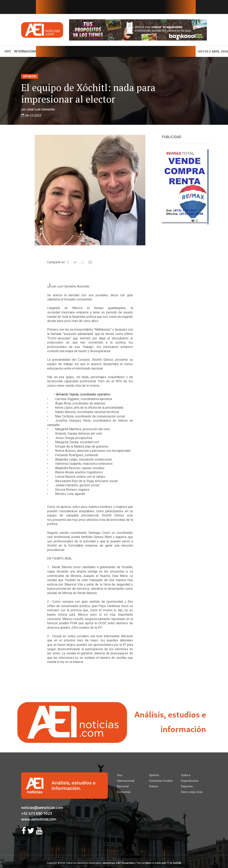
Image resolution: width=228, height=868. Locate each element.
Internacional (26, 51)
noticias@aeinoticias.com (42, 807)
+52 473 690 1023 (37, 813)
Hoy (9, 51)
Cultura (186, 775)
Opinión (30, 76)
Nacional (123, 786)
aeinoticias (109, 863)
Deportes (187, 786)
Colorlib (177, 863)
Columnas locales (161, 781)
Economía (124, 792)
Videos (154, 786)
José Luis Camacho (41, 109)
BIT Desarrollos (126, 863)
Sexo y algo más (192, 792)
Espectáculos (190, 781)
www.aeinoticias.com (39, 819)
